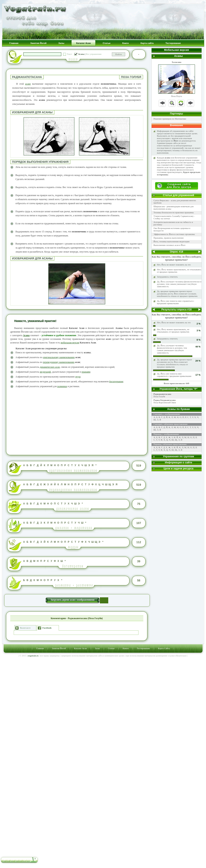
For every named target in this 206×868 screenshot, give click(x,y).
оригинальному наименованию (59, 357)
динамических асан (50, 367)
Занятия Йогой (59, 648)
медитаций (45, 372)
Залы (97, 648)
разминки (62, 386)
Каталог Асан (80, 648)
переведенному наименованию (59, 362)
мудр (78, 377)
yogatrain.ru (33, 656)
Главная (40, 648)
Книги (126, 648)
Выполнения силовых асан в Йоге (170, 245)
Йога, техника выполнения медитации (172, 241)
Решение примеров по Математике (170, 119)
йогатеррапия (116, 382)
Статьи (111, 648)
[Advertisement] (77, 421)
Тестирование (143, 648)
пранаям (86, 372)
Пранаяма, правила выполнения (169, 238)
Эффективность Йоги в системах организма (174, 234)
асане (28, 84)
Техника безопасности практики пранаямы (174, 212)
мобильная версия (70, 343)
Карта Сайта (164, 648)
